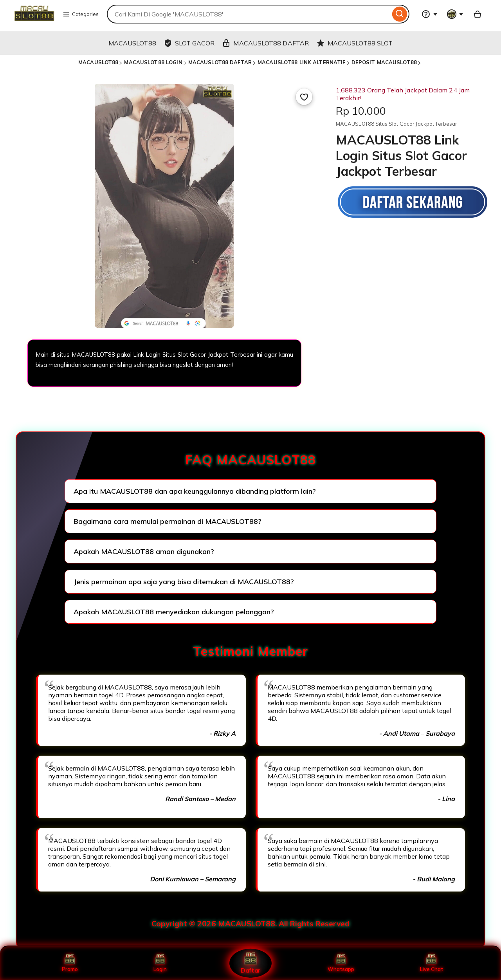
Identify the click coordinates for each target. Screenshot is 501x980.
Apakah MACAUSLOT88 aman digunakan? (144, 551)
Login (160, 963)
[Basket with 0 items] (478, 14)
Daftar (250, 963)
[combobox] (249, 14)
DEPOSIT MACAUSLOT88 (384, 62)
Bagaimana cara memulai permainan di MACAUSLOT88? (168, 521)
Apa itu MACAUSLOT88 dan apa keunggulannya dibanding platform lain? (195, 491)
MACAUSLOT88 (98, 62)
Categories (81, 14)
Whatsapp (341, 963)
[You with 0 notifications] (455, 14)
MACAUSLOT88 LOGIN (153, 62)
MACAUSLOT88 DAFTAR (220, 62)
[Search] (400, 14)
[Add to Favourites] (304, 97)
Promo (70, 963)
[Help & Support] (429, 14)
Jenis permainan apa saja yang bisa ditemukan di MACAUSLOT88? (184, 582)
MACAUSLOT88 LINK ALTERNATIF (302, 62)
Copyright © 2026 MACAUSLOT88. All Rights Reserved (250, 924)
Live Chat (432, 963)
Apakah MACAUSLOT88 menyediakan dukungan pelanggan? (174, 612)
